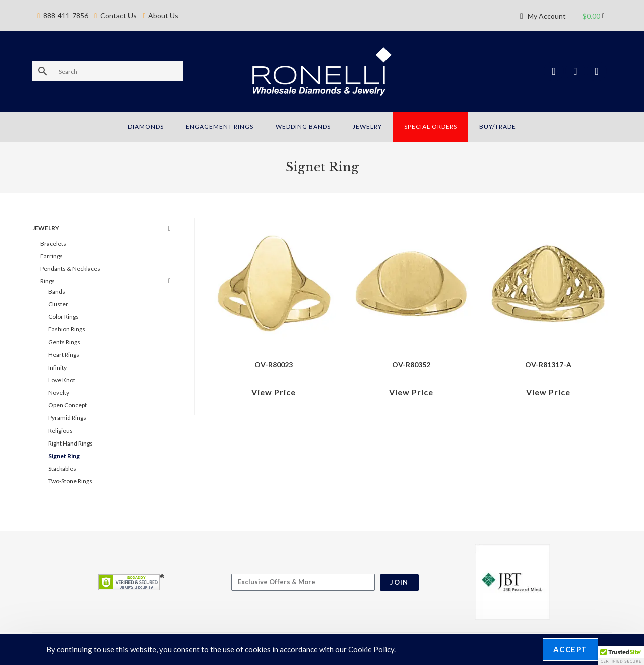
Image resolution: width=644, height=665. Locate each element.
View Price (274, 392)
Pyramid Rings (67, 418)
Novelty (59, 393)
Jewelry (46, 228)
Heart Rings (64, 354)
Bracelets (53, 243)
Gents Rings (64, 342)
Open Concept (68, 405)
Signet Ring (64, 456)
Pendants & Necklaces (70, 268)
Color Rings (63, 317)
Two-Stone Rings (70, 481)
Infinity (57, 367)
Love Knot (62, 380)
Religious (60, 431)
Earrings (51, 256)
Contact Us (118, 9)
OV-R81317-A (548, 364)
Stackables (62, 468)
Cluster (58, 304)
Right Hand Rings (71, 443)
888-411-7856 (66, 9)
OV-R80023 (274, 364)
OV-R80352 (411, 364)
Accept (570, 649)
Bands (57, 292)
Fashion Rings (67, 329)
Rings (47, 281)
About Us (163, 9)
